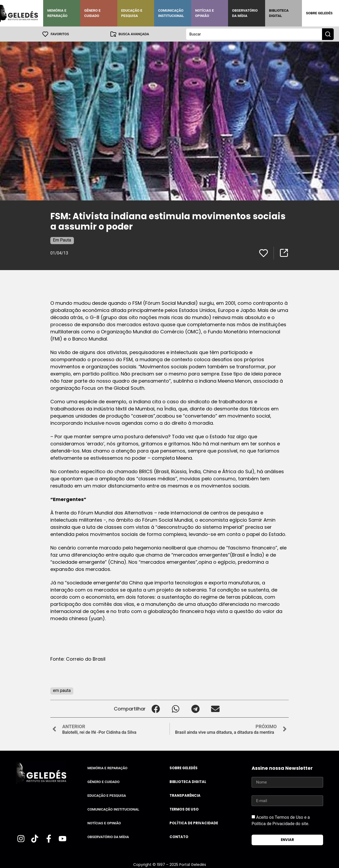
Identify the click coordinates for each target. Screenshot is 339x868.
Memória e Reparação (57, 13)
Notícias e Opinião (205, 13)
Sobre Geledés (319, 13)
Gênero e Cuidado (92, 13)
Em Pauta (62, 240)
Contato (179, 837)
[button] (156, 708)
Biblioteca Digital (279, 13)
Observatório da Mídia (245, 13)
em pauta (62, 690)
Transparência (185, 795)
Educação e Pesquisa (132, 13)
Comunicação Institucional (171, 13)
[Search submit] (328, 34)
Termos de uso (184, 809)
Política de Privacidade (194, 823)
